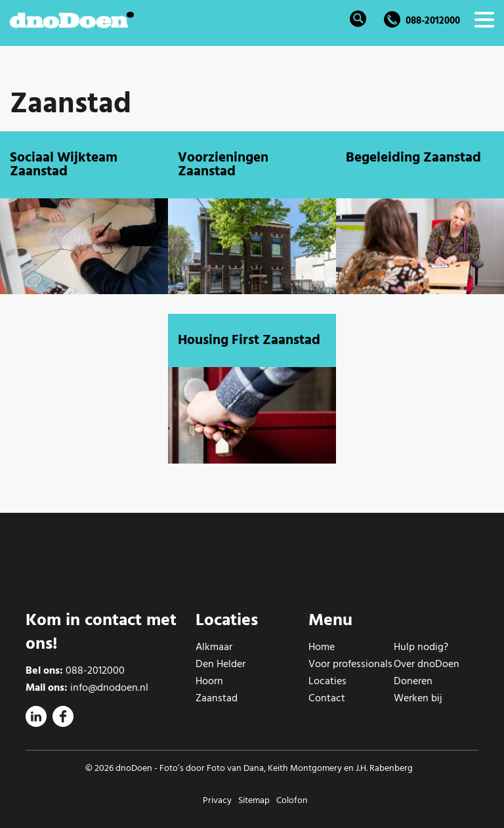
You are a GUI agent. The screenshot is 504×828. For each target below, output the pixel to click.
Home (322, 647)
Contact (327, 698)
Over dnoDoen (427, 664)
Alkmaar (214, 647)
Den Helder (220, 664)
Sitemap (254, 800)
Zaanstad (217, 698)
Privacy (217, 800)
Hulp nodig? (421, 647)
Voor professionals (350, 664)
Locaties (327, 681)
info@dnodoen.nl (109, 687)
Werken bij (418, 698)
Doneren (413, 681)
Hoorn (209, 681)
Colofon (292, 800)
